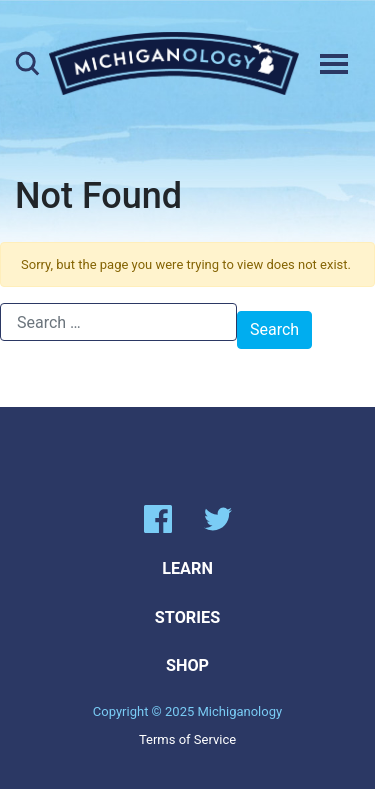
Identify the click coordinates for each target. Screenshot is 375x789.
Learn (187, 568)
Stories (187, 617)
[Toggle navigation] (334, 64)
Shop (187, 665)
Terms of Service (187, 739)
